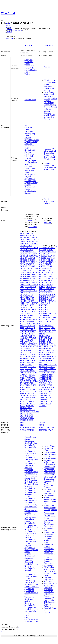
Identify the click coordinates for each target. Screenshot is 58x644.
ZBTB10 (43, 389)
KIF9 (27, 307)
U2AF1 (51, 383)
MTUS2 (42, 334)
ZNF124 (32, 410)
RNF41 (28, 356)
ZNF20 (23, 412)
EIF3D (22, 272)
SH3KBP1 (31, 361)
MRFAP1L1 (48, 332)
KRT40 (42, 299)
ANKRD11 (30, 235)
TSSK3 (28, 391)
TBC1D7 (29, 381)
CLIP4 (28, 262)
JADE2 (48, 289)
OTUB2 (23, 330)
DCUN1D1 (24, 266)
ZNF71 (48, 399)
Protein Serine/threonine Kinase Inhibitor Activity (50, 500)
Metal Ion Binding (47, 110)
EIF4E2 (28, 272)
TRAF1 (42, 373)
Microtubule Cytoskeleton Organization (49, 592)
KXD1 (42, 319)
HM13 (32, 299)
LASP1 (29, 309)
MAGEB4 (24, 315)
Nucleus (47, 67)
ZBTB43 (50, 389)
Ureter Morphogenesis (30, 174)
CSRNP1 (43, 268)
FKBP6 (35, 283)
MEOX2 (48, 330)
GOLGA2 (43, 278)
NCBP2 (30, 324)
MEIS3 (42, 330)
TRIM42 (23, 389)
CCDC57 (43, 258)
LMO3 (22, 313)
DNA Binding (49, 103)
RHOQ (51, 352)
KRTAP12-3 (44, 313)
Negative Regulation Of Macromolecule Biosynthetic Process (30, 517)
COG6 (49, 266)
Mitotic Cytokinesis (29, 126)
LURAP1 (48, 322)
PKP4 (22, 334)
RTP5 (34, 356)
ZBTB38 (23, 404)
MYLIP (42, 336)
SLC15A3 (28, 365)
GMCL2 (31, 293)
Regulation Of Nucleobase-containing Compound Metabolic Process (31, 468)
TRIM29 (29, 387)
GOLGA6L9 (52, 278)
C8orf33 (35, 244)
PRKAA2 (29, 340)
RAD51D (35, 346)
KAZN (22, 307)
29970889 (33, 227)
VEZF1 (23, 399)
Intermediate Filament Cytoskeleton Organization (49, 548)
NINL (22, 328)
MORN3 (23, 322)
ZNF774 (49, 402)
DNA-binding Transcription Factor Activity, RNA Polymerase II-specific (50, 97)
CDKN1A (24, 258)
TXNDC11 (43, 383)
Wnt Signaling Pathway (30, 135)
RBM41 (29, 350)
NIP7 (27, 328)
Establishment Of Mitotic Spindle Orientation (50, 586)
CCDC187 (29, 250)
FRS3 (41, 276)
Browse (8, 25)
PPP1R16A (24, 338)
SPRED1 (49, 361)
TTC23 (34, 391)
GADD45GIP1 (30, 287)
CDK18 (29, 256)
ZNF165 (42, 393)
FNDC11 (23, 285)
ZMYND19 (24, 410)
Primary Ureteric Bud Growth (31, 169)
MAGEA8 (43, 326)
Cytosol (27, 64)
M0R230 (43, 430)
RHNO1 (23, 354)
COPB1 (23, 264)
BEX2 (36, 242)
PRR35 (29, 344)
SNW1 (30, 373)
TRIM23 (42, 375)
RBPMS (23, 352)
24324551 (28, 221)
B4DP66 (23, 430)
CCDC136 (51, 256)
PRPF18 (30, 342)
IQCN (27, 305)
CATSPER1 (24, 248)
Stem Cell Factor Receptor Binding (50, 610)
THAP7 (23, 385)
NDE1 (22, 326)
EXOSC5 (35, 272)
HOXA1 (42, 285)
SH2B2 (42, 358)
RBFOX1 (31, 348)
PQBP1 (23, 340)
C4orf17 (53, 252)
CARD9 (29, 246)
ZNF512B (24, 418)
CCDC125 (43, 256)
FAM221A (49, 272)
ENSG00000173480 (47, 428)
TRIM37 (49, 377)
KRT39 (54, 297)
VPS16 (49, 385)
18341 (42, 425)
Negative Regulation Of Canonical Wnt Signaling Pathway (31, 180)
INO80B (35, 303)
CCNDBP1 (43, 260)
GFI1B (22, 291)
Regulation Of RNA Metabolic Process (30, 447)
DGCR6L (23, 268)
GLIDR (34, 291)
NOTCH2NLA (45, 344)
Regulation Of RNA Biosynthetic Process (31, 459)
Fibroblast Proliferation (29, 145)
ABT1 (27, 233)
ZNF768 (42, 402)
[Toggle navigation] (2, 20)
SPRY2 (42, 365)
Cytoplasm (28, 60)
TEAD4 (23, 383)
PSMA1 (35, 344)
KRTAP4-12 (46, 315)
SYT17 (23, 381)
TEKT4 (47, 369)
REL (46, 352)
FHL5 (51, 274)
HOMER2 (24, 301)
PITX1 (33, 332)
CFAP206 (24, 260)
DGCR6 (32, 266)
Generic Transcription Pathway (49, 201)
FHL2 (41, 274)
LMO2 (33, 311)
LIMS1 (52, 319)
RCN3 (42, 352)
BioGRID (9, 38)
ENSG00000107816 (27, 428)
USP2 (27, 397)
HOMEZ (43, 283)
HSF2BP (49, 285)
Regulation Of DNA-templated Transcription (50, 151)
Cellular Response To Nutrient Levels (31, 620)
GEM (33, 289)
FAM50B (23, 278)
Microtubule (29, 68)
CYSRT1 (50, 268)
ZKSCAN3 (30, 406)
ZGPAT (23, 406)
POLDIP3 (24, 336)
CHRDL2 (43, 266)
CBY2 (48, 254)
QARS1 (23, 346)
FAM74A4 (31, 278)
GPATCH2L (24, 297)
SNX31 (35, 373)
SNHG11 (23, 373)
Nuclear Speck (30, 478)
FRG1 (29, 285)
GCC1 (28, 289)
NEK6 (33, 326)
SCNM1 (32, 358)
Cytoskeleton (29, 66)
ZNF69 (42, 399)
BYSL (29, 244)
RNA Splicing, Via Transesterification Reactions (31, 484)
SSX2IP (48, 365)
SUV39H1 (32, 379)
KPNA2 (23, 309)
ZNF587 (49, 397)
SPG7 (22, 377)
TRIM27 (49, 375)
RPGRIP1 (43, 356)
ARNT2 (30, 239)
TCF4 (41, 369)
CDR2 (50, 260)
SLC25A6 (24, 367)
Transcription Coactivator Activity (29, 599)
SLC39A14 (32, 367)
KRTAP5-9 (52, 317)
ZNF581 (23, 420)
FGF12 (29, 283)
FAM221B (32, 276)
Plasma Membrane (31, 70)
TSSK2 (23, 391)
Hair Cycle (48, 581)
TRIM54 (49, 379)
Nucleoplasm (29, 441)
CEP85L (48, 264)
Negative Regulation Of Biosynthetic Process (30, 569)
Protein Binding (30, 100)
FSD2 (46, 276)
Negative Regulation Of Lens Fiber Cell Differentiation (50, 464)
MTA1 (34, 322)
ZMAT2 (29, 408)
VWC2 (47, 387)
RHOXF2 (30, 354)
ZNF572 (31, 418)
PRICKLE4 (44, 350)
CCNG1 (28, 254)
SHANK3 (30, 363)
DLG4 (30, 268)
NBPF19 (42, 338)
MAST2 (50, 326)
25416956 (18, 30)
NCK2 (35, 324)
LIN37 (22, 311)
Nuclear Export (30, 160)
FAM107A (24, 274)
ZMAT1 (23, 408)
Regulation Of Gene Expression (31, 499)
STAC (33, 377)
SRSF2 (27, 377)
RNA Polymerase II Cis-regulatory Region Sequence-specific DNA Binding (50, 85)
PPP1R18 (32, 338)
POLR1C (31, 336)
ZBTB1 (53, 387)
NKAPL (42, 342)
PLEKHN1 (29, 334)
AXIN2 (52, 248)
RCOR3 (29, 352)
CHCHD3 (31, 260)
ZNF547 (48, 395)
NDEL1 (49, 338)
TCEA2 (36, 381)
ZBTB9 (49, 391)
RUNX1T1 (24, 358)
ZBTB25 (31, 402)
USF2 (22, 397)
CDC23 (23, 256)
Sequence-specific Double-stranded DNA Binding (50, 116)
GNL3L (23, 295)
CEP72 (42, 264)
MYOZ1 (23, 324)
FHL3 (46, 274)
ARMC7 (23, 239)
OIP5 (53, 344)
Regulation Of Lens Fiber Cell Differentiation (50, 471)
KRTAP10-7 (44, 307)
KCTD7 (42, 293)
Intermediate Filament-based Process (50, 555)
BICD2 (47, 252)
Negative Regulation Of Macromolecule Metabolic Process (31, 606)
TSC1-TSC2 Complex (29, 616)
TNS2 (53, 371)
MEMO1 (23, 317)
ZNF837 (42, 404)
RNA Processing (31, 480)
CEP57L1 (31, 258)
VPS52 (42, 387)
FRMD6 (35, 285)
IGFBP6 (42, 287)
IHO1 (48, 287)
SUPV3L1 (24, 379)
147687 (42, 423)
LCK (34, 309)
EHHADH (30, 270)
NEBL (27, 326)
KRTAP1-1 (49, 299)
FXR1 (22, 287)
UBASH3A (24, 395)
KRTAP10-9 (44, 311)
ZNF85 (49, 404)
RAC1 (29, 346)
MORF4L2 (33, 319)
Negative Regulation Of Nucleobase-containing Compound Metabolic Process (31, 559)
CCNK (34, 254)
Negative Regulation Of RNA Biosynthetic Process (31, 549)
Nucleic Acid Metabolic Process (31, 584)
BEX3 (42, 252)
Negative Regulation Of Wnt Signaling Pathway (32, 140)
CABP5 (23, 246)
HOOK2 (49, 283)
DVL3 (46, 270)
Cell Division (29, 166)
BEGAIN (43, 250)
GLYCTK (24, 293)
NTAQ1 (32, 328)
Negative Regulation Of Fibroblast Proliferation (30, 151)
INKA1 (42, 289)
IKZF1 (53, 287)
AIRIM (23, 235)
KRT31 (53, 295)
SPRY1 (49, 363)
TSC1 (29, 389)
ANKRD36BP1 (26, 237)
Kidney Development (29, 130)
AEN (31, 233)
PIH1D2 (53, 346)
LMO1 (28, 311)
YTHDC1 (24, 402)
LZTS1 (42, 324)
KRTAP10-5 (44, 305)
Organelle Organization (49, 578)
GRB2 (32, 297)
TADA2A (51, 367)
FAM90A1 (24, 281)
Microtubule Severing (29, 157)
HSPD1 (23, 303)
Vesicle (27, 74)
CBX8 (22, 250)
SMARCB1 (29, 369)
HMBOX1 (52, 281)
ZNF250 (29, 412)
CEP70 (54, 262)
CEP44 (48, 262)
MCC (41, 328)
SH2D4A (23, 361)
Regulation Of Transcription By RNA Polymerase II (50, 158)
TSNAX (35, 389)
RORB (49, 354)
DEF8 (41, 270)
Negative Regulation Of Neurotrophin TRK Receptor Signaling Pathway (49, 601)
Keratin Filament (50, 446)
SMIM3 (32, 371)
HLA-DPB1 (24, 299)
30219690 (48, 223)
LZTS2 (29, 45)
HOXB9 (31, 301)
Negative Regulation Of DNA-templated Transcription (50, 166)
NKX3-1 (49, 342)
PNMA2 (49, 348)
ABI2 (22, 233)
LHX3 (47, 319)
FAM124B (32, 274)
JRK (53, 289)
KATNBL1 (48, 291)
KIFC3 (32, 307)
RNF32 (23, 356)
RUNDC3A (51, 356)
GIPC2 (28, 291)
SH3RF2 (23, 363)
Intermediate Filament (49, 449)
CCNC (22, 254)
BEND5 (50, 250)
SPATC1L (31, 375)
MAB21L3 (29, 313)
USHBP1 (43, 385)
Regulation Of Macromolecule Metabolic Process (31, 525)
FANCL (31, 281)
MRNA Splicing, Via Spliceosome (31, 475)
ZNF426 (30, 414)
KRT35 (42, 297)
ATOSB (36, 239)
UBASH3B (33, 395)
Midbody (28, 72)
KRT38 (48, 297)
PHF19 (27, 332)
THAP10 (29, 383)
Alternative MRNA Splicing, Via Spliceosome (32, 589)
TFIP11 (53, 369)
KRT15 (47, 295)
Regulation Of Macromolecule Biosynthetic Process (30, 493)
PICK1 (47, 346)
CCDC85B (32, 252)
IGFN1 (29, 303)
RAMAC (23, 348)
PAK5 (28, 330)
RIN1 (36, 354)
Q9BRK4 (30, 430)
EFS (51, 270)
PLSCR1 (43, 348)
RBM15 (23, 350)
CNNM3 (34, 262)
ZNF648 (30, 420)
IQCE (22, 305)
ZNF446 (23, 416)
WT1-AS (29, 399)
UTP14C (33, 397)
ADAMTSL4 (44, 248)
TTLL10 (23, 393)
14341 (22, 425)
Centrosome (29, 62)
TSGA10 (47, 381)
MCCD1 (47, 328)
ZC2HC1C (31, 404)
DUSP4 (35, 268)
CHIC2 (23, 262)
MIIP (41, 332)
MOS (29, 322)
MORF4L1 (24, 319)
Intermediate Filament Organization (49, 561)
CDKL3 (35, 256)
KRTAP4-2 (43, 317)
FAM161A (24, 276)
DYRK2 (23, 270)
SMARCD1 (24, 371)
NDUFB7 (43, 340)
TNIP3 (33, 385)
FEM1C (23, 283)
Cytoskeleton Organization (49, 525)
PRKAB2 (23, 342)
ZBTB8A (43, 391)
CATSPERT (34, 248)
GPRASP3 (43, 281)
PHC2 (41, 346)
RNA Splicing (30, 488)
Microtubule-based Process (49, 529)
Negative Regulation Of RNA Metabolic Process (30, 540)
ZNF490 (30, 416)
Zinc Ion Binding (50, 107)
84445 (22, 423)
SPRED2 (43, 363)
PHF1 (22, 332)
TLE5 (28, 385)
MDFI (53, 328)
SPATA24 (23, 375)
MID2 (29, 317)
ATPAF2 (23, 242)
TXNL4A (30, 393)
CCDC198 (24, 252)
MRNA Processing (31, 511)
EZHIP (42, 272)
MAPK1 (31, 315)
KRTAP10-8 (44, 309)
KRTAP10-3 (45, 303)
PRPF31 (23, 344)
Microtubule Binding (48, 521)
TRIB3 (54, 373)
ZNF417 (48, 45)
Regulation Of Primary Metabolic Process (31, 576)
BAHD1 (30, 242)
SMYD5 (42, 361)
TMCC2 (47, 371)
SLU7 (22, 369)
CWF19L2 (30, 264)
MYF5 (48, 334)
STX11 (54, 365)
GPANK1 (30, 295)
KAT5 (32, 305)
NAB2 (48, 336)
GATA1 (23, 289)
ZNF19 (49, 393)
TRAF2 (23, 387)
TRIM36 (42, 377)
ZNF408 (35, 412)
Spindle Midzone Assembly (31, 163)
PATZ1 (34, 330)
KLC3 (42, 295)
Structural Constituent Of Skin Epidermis (50, 491)
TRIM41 (42, 379)
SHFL (22, 365)
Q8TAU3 (50, 430)
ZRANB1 (43, 406)
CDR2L (42, 262)
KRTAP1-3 (43, 301)
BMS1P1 (23, 244)
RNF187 (42, 354)
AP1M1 (35, 237)
